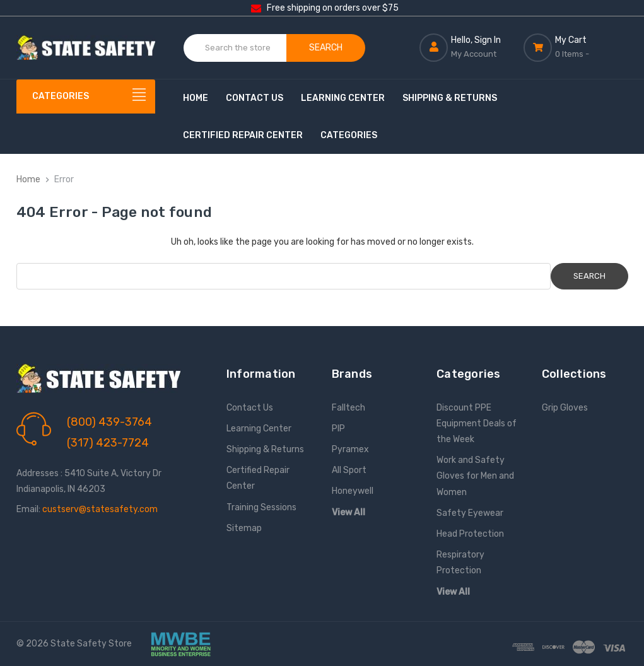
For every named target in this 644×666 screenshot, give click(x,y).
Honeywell (353, 491)
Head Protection (470, 534)
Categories (349, 135)
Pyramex (350, 449)
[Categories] (86, 96)
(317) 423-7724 (108, 443)
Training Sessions (261, 507)
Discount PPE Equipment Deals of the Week (477, 424)
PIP (338, 429)
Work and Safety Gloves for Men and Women (475, 476)
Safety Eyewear (470, 513)
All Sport (349, 470)
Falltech (348, 408)
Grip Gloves (565, 408)
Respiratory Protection (460, 563)
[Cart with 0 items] (576, 47)
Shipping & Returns (450, 98)
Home (196, 98)
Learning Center (343, 98)
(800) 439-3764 (109, 422)
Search (326, 48)
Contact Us (255, 98)
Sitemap (244, 528)
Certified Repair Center (243, 135)
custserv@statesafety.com (100, 509)
